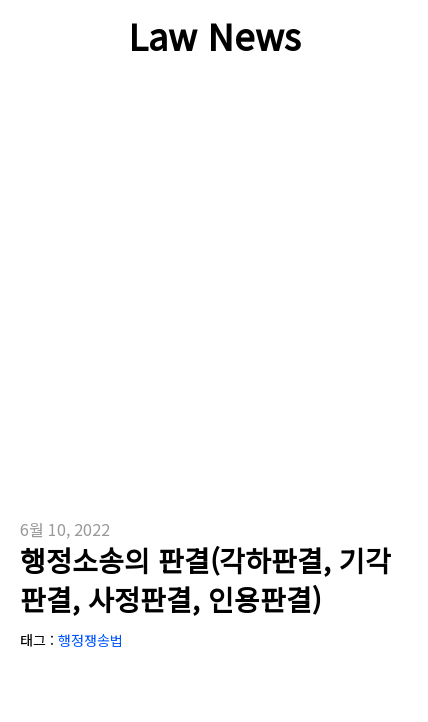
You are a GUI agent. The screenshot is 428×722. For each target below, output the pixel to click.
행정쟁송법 (90, 640)
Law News (214, 35)
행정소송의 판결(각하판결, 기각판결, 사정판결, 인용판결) (205, 579)
